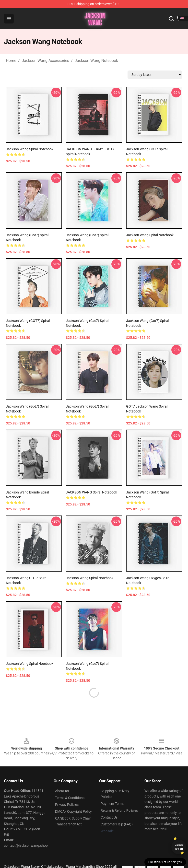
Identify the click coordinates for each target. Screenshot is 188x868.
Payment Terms (112, 792)
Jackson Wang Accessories (45, 61)
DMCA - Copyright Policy (73, 800)
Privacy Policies (67, 793)
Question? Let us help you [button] (165, 862)
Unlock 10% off (179, 847)
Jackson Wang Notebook (96, 61)
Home (11, 61)
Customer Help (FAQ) (117, 812)
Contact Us (109, 806)
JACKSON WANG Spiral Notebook (91, 492)
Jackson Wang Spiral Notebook (30, 149)
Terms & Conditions (70, 786)
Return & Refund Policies (119, 799)
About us (62, 779)
